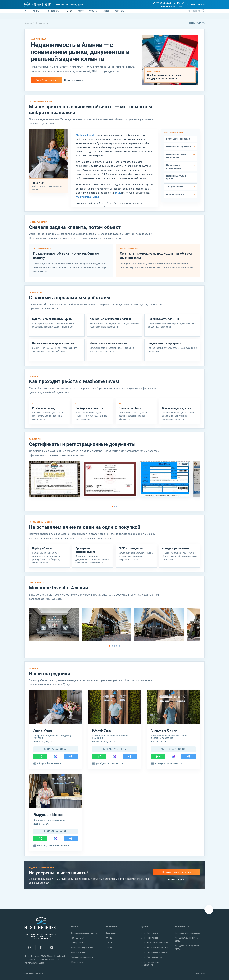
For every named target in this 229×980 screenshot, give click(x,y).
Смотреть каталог (176, 881)
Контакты (110, 948)
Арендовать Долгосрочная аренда (187, 939)
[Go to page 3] (117, 506)
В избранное (196, 15)
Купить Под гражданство (151, 957)
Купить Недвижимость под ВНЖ (154, 952)
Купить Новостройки (149, 938)
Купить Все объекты (149, 933)
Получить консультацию (176, 874)
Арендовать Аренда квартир (188, 933)
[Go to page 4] (117, 646)
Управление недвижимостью (83, 948)
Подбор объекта (78, 943)
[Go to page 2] (114, 506)
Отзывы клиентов (175, 195)
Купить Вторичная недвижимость (155, 948)
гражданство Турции (88, 197)
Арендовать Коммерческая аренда (187, 947)
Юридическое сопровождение (84, 933)
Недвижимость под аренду (176, 177)
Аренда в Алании (175, 187)
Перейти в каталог (74, 80)
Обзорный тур (77, 962)
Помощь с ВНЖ (77, 938)
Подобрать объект (46, 80)
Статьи (109, 943)
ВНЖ (118, 193)
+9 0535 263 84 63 (149, 4)
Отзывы (109, 938)
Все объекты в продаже (178, 139)
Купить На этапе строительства (154, 943)
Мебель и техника (79, 952)
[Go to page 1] (112, 506)
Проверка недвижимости (82, 957)
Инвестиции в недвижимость (174, 167)
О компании (111, 933)
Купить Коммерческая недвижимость (150, 963)
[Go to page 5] (119, 646)
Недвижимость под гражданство (176, 156)
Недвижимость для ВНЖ (179, 147)
